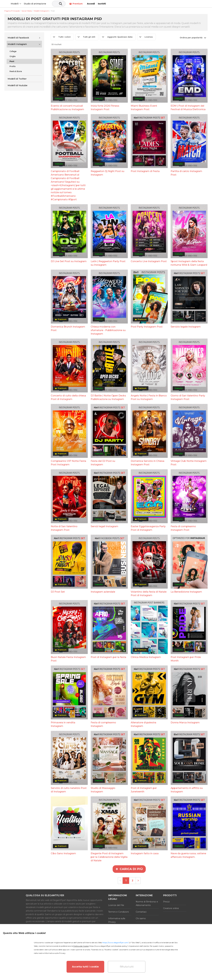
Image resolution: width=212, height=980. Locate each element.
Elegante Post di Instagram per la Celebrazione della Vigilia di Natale (109, 857)
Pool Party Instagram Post (147, 327)
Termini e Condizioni (119, 912)
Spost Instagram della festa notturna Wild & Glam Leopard (189, 263)
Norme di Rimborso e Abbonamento (147, 903)
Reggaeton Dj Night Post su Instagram (107, 173)
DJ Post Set (58, 592)
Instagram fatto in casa (145, 853)
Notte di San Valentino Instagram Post (64, 528)
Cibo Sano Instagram (63, 853)
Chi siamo (141, 918)
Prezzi (166, 902)
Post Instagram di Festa (145, 171)
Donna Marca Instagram (185, 723)
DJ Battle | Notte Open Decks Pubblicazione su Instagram (108, 397)
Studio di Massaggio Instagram (103, 790)
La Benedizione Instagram (186, 592)
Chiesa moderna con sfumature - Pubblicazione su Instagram (108, 330)
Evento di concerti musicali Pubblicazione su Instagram (67, 108)
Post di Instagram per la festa (108, 657)
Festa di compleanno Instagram (103, 724)
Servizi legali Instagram (104, 526)
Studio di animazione (58, 4)
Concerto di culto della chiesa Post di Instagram (68, 397)
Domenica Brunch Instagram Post (68, 328)
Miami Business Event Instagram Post (144, 108)
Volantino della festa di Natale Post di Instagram (149, 594)
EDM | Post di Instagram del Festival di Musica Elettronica (188, 108)
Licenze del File (116, 905)
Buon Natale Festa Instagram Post (68, 659)
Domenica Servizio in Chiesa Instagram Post (148, 463)
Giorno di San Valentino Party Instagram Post (188, 397)
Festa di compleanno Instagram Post (183, 528)
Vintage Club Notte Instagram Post (189, 463)
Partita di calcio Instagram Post (186, 173)
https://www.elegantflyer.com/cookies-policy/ (108, 946)
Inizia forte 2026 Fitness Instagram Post (105, 108)
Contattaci (141, 912)
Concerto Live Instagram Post (149, 261)
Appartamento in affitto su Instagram (187, 790)
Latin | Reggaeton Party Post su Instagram (108, 263)
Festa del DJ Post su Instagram (103, 463)
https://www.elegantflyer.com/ (115, 943)
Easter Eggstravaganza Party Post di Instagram (148, 528)
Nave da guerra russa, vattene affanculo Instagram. (188, 855)
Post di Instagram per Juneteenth (144, 790)
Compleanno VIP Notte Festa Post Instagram (68, 463)
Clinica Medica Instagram (146, 657)
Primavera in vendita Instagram (63, 724)
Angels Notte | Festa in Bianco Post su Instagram (149, 397)
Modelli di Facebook (18, 38)
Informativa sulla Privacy (117, 920)
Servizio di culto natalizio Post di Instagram (69, 790)
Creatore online (171, 908)
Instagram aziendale (103, 592)
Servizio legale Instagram (186, 327)
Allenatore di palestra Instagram (143, 724)
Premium (176, 4)
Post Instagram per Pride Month (186, 659)
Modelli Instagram (17, 44)
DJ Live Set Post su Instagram (69, 261)
